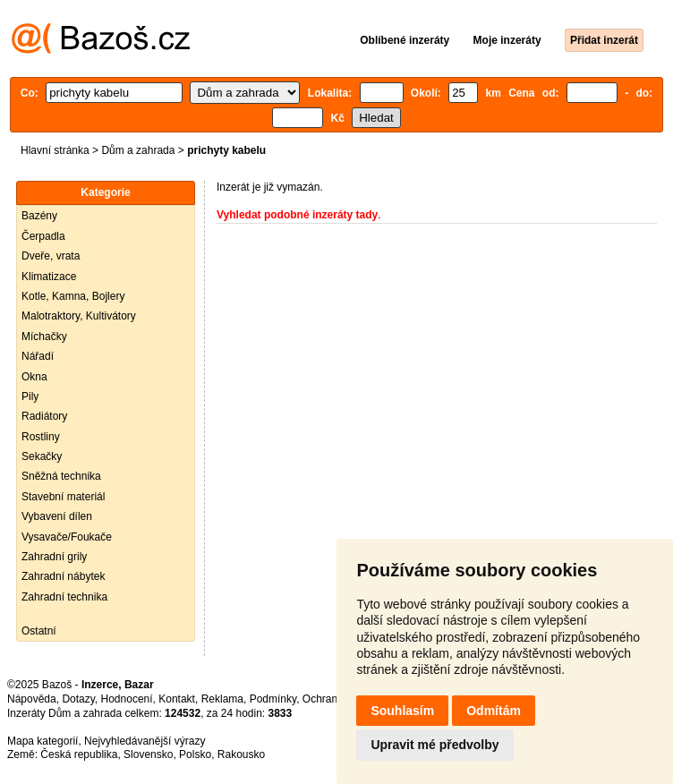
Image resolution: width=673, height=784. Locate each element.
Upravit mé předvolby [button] (434, 745)
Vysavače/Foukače (67, 537)
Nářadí (38, 356)
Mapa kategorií (43, 741)
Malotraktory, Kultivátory (79, 316)
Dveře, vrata (51, 256)
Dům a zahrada (138, 150)
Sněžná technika (61, 476)
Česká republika (79, 754)
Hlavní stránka (55, 150)
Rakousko (241, 754)
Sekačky (42, 456)
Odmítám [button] (494, 711)
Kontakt (177, 699)
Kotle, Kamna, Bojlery (73, 296)
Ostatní (39, 631)
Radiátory (44, 416)
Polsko (195, 754)
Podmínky (273, 699)
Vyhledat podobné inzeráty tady (297, 215)
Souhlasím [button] (402, 711)
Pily (30, 396)
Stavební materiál (63, 497)
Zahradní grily (54, 557)
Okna (34, 377)
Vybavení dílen (57, 516)
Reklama (222, 699)
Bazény (39, 216)
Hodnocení (127, 699)
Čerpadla (43, 236)
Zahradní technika (64, 597)
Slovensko (148, 754)
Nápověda (32, 699)
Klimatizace (49, 277)
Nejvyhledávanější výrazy (145, 741)
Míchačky (44, 337)
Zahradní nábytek (63, 576)
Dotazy (78, 699)
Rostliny (41, 437)
